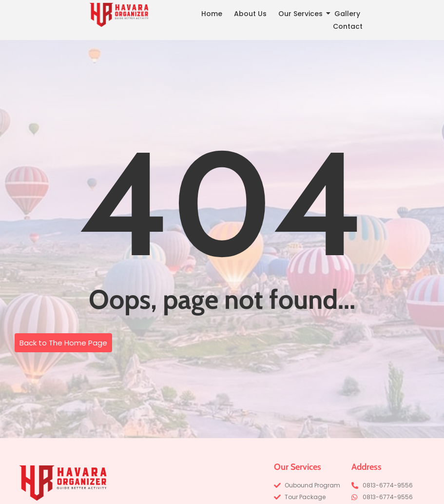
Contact (348, 26)
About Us (250, 14)
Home (212, 14)
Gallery (347, 14)
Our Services (302, 14)
